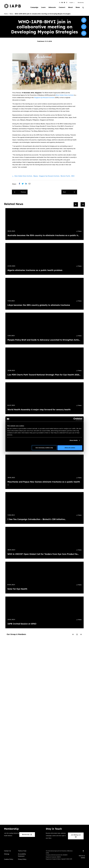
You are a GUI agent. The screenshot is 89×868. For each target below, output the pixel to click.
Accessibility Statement (22, 855)
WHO (73, 176)
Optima (83, 858)
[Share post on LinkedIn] (27, 184)
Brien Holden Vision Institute (65, 95)
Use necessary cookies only (44, 448)
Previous (20, 192)
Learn (43, 7)
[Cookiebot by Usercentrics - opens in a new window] (75, 419)
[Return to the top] (83, 851)
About (70, 7)
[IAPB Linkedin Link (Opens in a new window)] (64, 3)
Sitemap (7, 854)
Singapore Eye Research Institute (44, 98)
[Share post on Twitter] (24, 184)
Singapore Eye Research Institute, (49, 176)
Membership (81, 3)
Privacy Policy (22, 859)
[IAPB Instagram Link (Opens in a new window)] (67, 3)
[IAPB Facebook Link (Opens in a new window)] (62, 3)
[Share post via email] (30, 184)
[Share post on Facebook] (20, 184)
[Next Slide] (83, 204)
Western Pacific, (66, 176)
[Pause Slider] (77, 635)
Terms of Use (22, 851)
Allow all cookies (70, 448)
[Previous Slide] (76, 204)
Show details (74, 440)
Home (6, 14)
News (78, 7)
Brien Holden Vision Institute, (24, 176)
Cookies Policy (9, 859)
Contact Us (7, 851)
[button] (72, 3)
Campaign (34, 7)
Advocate (52, 7)
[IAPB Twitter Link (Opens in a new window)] (60, 3)
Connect (62, 7)
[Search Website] (83, 8)
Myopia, (36, 176)
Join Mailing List (76, 836)
